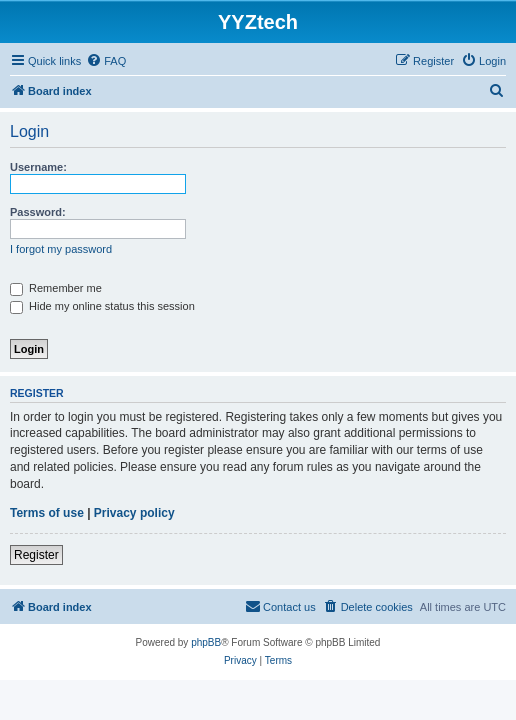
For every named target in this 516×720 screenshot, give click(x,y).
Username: (38, 167)
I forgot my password (61, 249)
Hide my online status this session (102, 306)
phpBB (206, 642)
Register (36, 555)
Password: (38, 212)
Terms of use (47, 513)
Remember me (56, 288)
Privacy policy (134, 513)
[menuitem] (106, 61)
